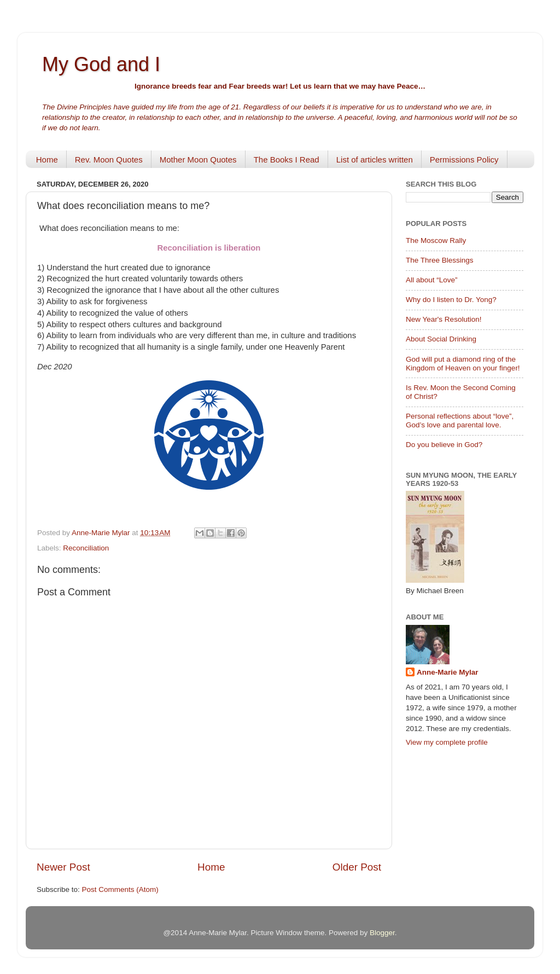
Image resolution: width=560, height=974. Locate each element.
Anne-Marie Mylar (448, 672)
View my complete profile (447, 742)
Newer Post (63, 867)
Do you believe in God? (444, 445)
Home (47, 160)
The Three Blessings (440, 260)
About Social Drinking (441, 339)
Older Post (357, 867)
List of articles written (375, 160)
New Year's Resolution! (444, 319)
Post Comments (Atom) (120, 889)
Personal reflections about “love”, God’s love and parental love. (460, 421)
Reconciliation (86, 548)
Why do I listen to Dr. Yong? (451, 300)
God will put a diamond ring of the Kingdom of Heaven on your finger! (463, 364)
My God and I (101, 64)
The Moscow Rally (436, 240)
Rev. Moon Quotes (109, 160)
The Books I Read (287, 160)
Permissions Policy (464, 160)
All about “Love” (432, 280)
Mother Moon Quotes (198, 160)
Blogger (382, 933)
